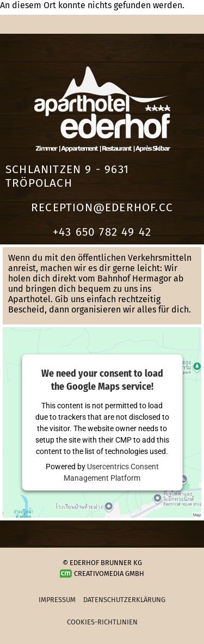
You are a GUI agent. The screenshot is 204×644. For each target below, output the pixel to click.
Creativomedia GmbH (102, 574)
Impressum (57, 600)
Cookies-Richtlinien (102, 622)
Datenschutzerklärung (124, 600)
